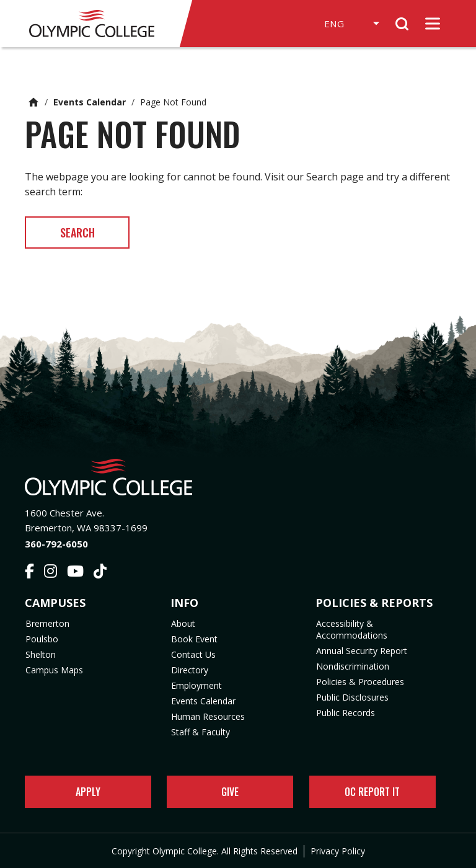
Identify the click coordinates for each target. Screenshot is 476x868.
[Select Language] (347, 24)
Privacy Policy (338, 851)
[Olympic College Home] (238, 477)
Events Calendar (90, 102)
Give (230, 792)
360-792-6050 (56, 544)
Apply (88, 792)
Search (81, 232)
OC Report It (372, 792)
